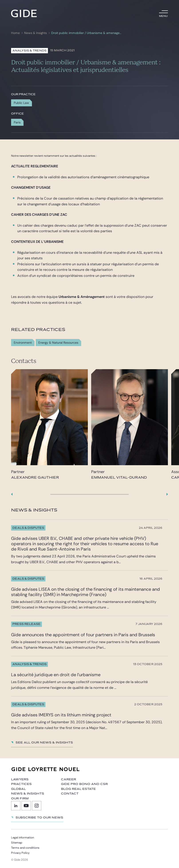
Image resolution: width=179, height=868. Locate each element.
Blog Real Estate (78, 789)
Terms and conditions (25, 848)
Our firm (20, 799)
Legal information (23, 837)
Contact (70, 794)
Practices (21, 784)
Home (15, 33)
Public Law (21, 103)
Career (69, 779)
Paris (17, 122)
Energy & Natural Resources (58, 343)
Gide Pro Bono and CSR (84, 784)
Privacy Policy (20, 853)
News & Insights (35, 33)
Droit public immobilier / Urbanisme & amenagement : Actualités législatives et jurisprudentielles (87, 33)
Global (18, 789)
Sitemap (17, 843)
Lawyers (20, 779)
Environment (23, 343)
